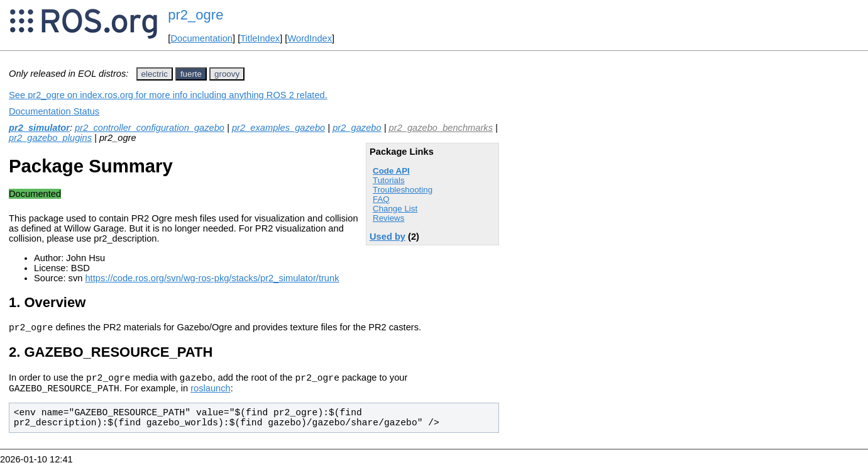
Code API (391, 171)
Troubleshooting (403, 190)
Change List (395, 209)
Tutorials (389, 180)
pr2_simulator (39, 128)
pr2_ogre (195, 15)
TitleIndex (260, 38)
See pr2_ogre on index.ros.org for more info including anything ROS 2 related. (168, 95)
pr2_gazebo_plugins (50, 138)
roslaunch (211, 394)
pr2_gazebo (357, 128)
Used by (387, 237)
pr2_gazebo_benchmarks (441, 128)
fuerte (191, 74)
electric (155, 74)
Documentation (201, 38)
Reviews (388, 218)
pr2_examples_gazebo (278, 128)
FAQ (381, 199)
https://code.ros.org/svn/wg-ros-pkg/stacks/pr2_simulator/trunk (212, 278)
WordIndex (310, 38)
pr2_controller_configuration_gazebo (150, 128)
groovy (227, 74)
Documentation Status (54, 111)
